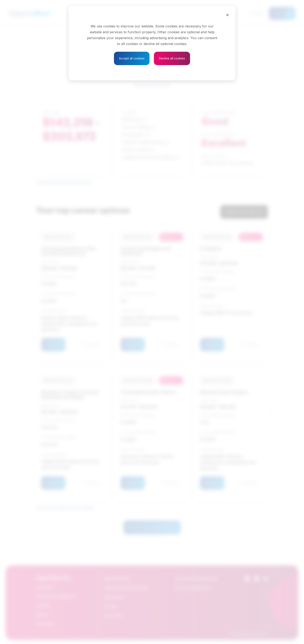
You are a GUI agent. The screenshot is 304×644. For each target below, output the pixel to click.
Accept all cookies (132, 58)
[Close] (227, 15)
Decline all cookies (172, 58)
